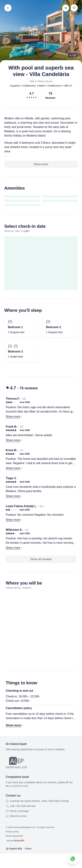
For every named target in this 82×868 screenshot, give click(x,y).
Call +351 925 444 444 (23, 806)
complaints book (19, 786)
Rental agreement (14, 836)
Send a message (19, 811)
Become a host (18, 816)
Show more (41, 164)
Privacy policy (12, 832)
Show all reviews (41, 559)
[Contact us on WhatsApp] (73, 859)
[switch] (74, 8)
